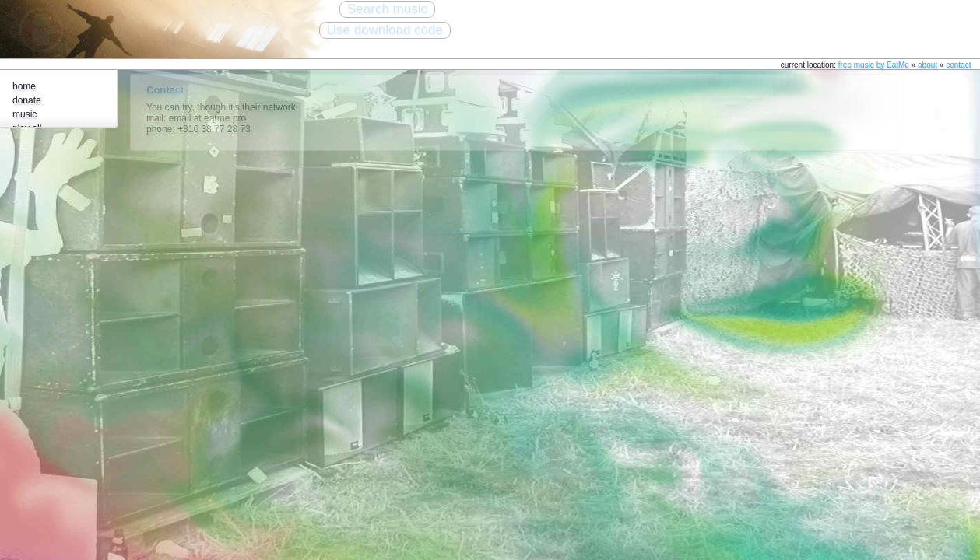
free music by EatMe (874, 65)
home (24, 86)
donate (27, 100)
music (25, 114)
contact (958, 65)
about (927, 65)
